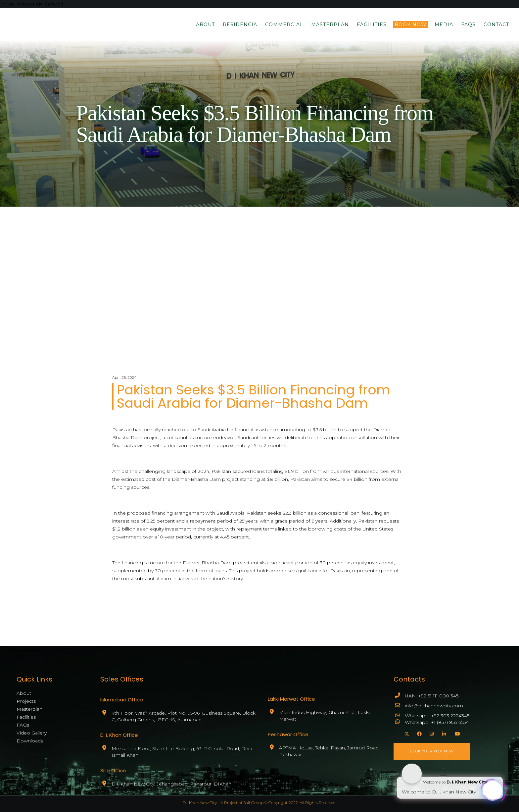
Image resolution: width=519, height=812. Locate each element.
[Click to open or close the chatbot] (493, 789)
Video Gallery (32, 733)
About (24, 693)
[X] (406, 733)
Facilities (26, 717)
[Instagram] (431, 733)
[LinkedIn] (444, 733)
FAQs (23, 725)
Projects (26, 701)
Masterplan (29, 709)
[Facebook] (418, 733)
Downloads (30, 741)
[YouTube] (456, 733)
